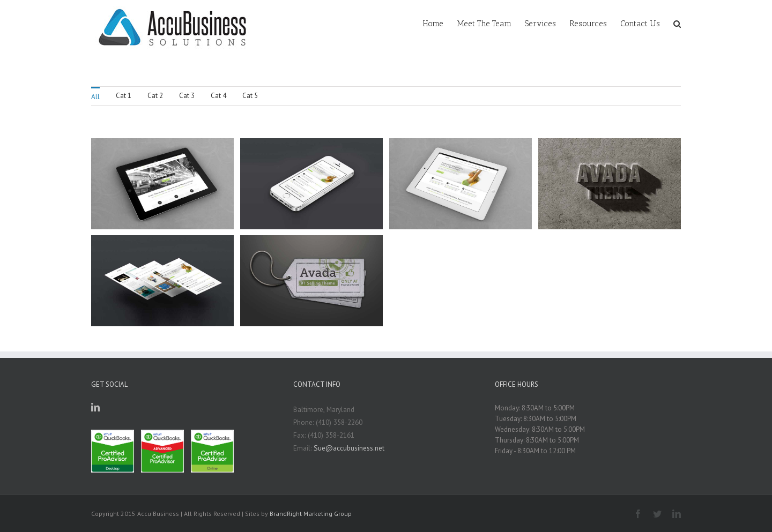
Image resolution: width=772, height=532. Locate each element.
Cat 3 (187, 96)
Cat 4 (218, 96)
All (95, 97)
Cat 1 (124, 96)
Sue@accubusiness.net (349, 448)
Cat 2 (155, 96)
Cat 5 (250, 96)
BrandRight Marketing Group (311, 514)
